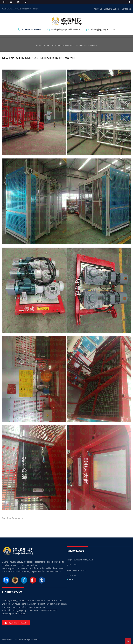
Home (39, 46)
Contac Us (126, 9)
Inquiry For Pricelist (18, 623)
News (46, 46)
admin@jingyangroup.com (103, 29)
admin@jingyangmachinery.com (66, 29)
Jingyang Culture (112, 9)
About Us (98, 9)
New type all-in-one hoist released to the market (74, 45)
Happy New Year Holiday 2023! (80, 560)
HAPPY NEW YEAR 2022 (76, 570)
